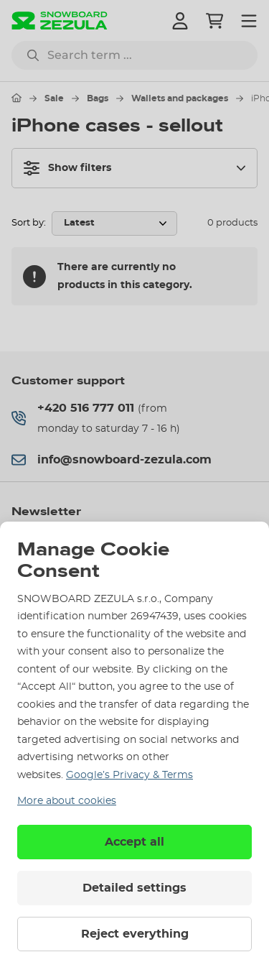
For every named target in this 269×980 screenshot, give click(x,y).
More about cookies (67, 801)
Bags (98, 98)
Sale (54, 98)
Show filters (67, 168)
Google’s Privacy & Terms (129, 775)
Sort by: (29, 223)
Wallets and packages (180, 98)
